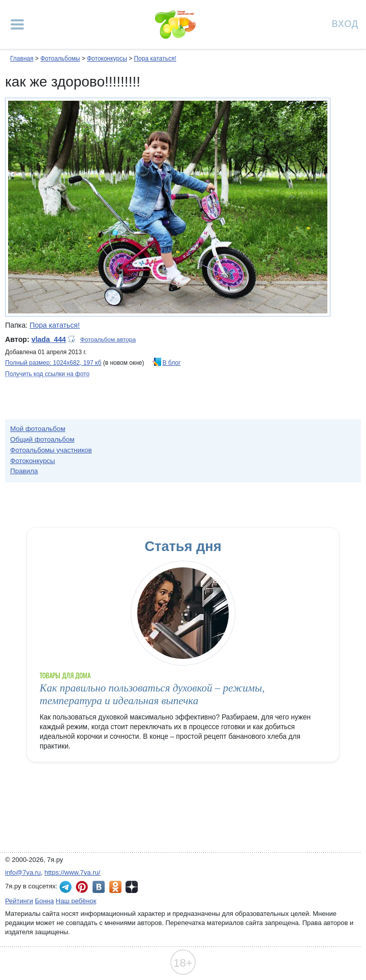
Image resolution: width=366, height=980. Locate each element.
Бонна (44, 901)
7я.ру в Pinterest (82, 887)
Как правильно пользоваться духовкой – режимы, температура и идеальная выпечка (152, 694)
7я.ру (132, 887)
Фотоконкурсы (107, 59)
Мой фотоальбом (38, 429)
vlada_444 (49, 339)
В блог (172, 363)
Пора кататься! (155, 59)
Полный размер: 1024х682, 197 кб (53, 363)
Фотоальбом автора (108, 339)
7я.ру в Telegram (66, 887)
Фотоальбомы (60, 59)
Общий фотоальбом (42, 439)
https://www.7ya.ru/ (73, 872)
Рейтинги (19, 901)
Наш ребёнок (76, 901)
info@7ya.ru (23, 872)
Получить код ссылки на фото (47, 374)
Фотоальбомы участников (51, 450)
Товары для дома (65, 675)
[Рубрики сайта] (17, 24)
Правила (24, 471)
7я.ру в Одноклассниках (115, 887)
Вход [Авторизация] (345, 23)
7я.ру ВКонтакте (99, 887)
